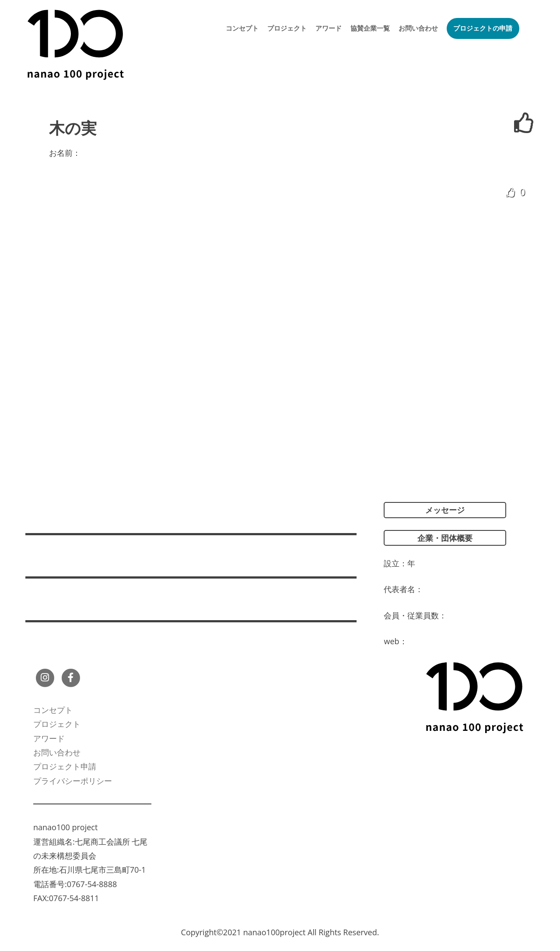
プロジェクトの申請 (483, 28)
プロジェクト (287, 28)
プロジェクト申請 (65, 766)
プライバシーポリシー (73, 781)
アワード (329, 28)
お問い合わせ (418, 28)
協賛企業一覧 (370, 28)
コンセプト (242, 28)
